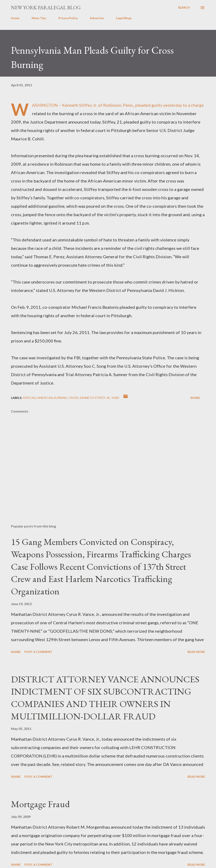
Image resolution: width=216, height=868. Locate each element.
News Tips (39, 18)
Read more (196, 652)
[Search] (184, 8)
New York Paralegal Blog (46, 7)
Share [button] (195, 398)
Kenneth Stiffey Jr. (95, 398)
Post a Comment (38, 652)
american (45, 398)
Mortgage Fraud (40, 804)
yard (115, 398)
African (29, 398)
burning (61, 398)
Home (15, 18)
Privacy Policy (68, 18)
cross (74, 398)
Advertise (97, 18)
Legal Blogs (124, 18)
